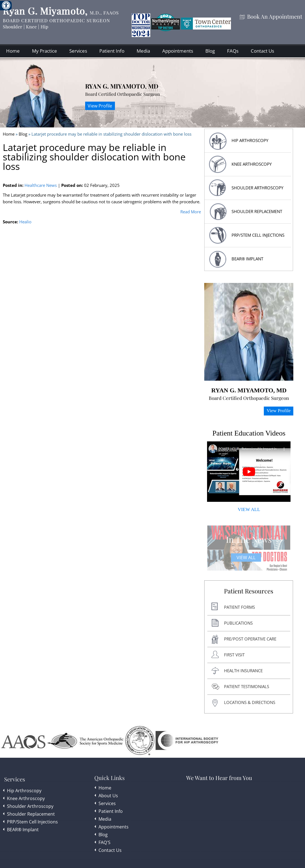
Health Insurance (243, 671)
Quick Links (110, 778)
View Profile (100, 106)
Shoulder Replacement (31, 814)
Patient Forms (239, 607)
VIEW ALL (249, 509)
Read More (191, 212)
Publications (238, 623)
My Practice (45, 51)
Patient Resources (249, 591)
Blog (210, 51)
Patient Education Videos (249, 433)
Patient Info (112, 51)
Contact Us (262, 51)
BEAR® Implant (247, 259)
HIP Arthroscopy (250, 140)
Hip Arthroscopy (24, 791)
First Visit (234, 655)
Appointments (178, 51)
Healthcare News (41, 185)
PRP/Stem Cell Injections (258, 235)
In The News (249, 539)
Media (143, 51)
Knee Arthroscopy (252, 164)
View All (246, 558)
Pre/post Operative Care (250, 639)
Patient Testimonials (247, 686)
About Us (108, 796)
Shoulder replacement (257, 211)
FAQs (233, 51)
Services (78, 51)
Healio (25, 222)
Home (13, 51)
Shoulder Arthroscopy (257, 188)
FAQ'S (104, 842)
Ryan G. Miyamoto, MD (122, 86)
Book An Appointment (275, 17)
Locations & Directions (250, 702)
